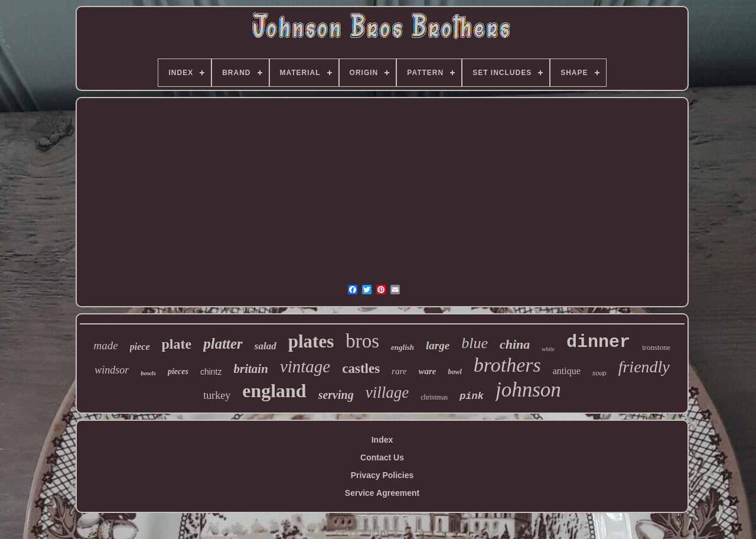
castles (361, 368)
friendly (644, 367)
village (387, 392)
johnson (528, 390)
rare (399, 371)
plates (311, 341)
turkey (217, 395)
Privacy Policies (382, 475)
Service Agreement (382, 493)
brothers (507, 365)
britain (251, 369)
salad (265, 346)
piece (140, 347)
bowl (454, 372)
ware (427, 371)
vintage (305, 366)
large (438, 345)
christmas (434, 397)
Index (382, 440)
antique (567, 371)
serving (336, 395)
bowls (148, 373)
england (274, 391)
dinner (598, 342)
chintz (211, 372)
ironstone (656, 347)
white (548, 349)
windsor (112, 370)
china (515, 344)
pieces (178, 371)
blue (475, 343)
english (403, 347)
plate (177, 344)
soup (599, 373)
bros (362, 341)
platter (223, 344)
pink (472, 396)
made (106, 345)
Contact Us (382, 457)
